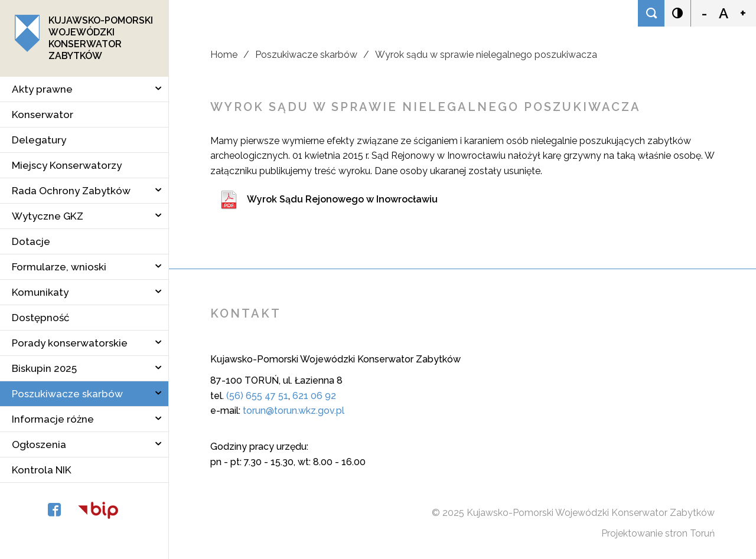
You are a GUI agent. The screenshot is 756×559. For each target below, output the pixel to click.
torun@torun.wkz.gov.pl (294, 411)
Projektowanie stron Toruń (658, 533)
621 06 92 (314, 396)
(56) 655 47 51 (257, 396)
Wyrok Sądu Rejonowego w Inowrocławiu (342, 199)
